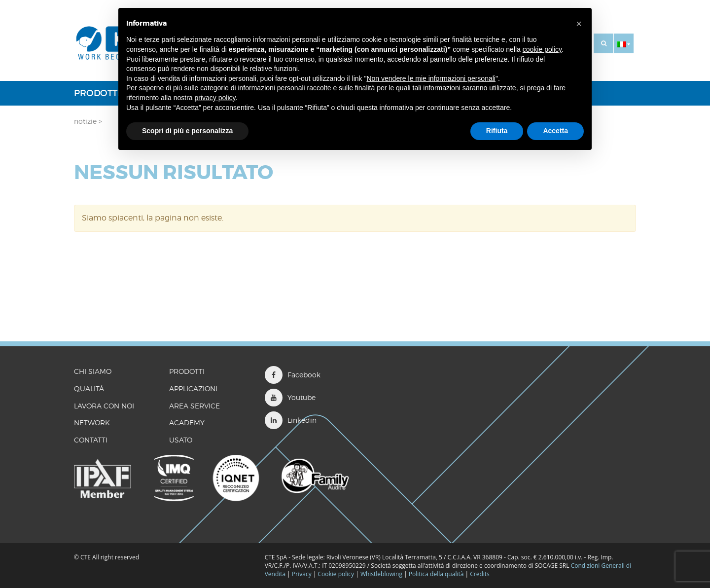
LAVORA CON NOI (104, 406)
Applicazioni (193, 388)
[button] (624, 43)
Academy (187, 423)
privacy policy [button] (215, 98)
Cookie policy (336, 574)
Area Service (195, 406)
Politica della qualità (436, 574)
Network (92, 423)
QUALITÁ (89, 388)
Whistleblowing (382, 574)
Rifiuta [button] (497, 131)
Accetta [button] (555, 131)
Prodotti (97, 93)
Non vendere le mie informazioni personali (431, 78)
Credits (480, 574)
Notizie (85, 121)
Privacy (302, 574)
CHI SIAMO (93, 371)
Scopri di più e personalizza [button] (187, 131)
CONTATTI (91, 440)
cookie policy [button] (542, 49)
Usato (181, 440)
